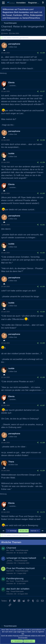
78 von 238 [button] (23, 531)
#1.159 (43, 162)
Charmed (11, 548)
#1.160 (43, 193)
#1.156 (43, 53)
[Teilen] (38, 53)
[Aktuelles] (43, 3)
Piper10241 (10, 571)
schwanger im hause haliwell (21, 558)
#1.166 (43, 377)
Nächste (35, 531)
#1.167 (43, 405)
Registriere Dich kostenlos (16, 12)
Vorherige (12, 531)
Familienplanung (15, 578)
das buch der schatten (18, 589)
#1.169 (43, 471)
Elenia (6, 33)
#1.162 (43, 253)
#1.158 (43, 140)
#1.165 (43, 343)
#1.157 (43, 91)
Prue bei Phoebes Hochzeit (20, 568)
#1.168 (43, 443)
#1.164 (43, 312)
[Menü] (3, 3)
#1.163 (43, 287)
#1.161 (43, 225)
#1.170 (43, 512)
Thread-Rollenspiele (22, 550)
